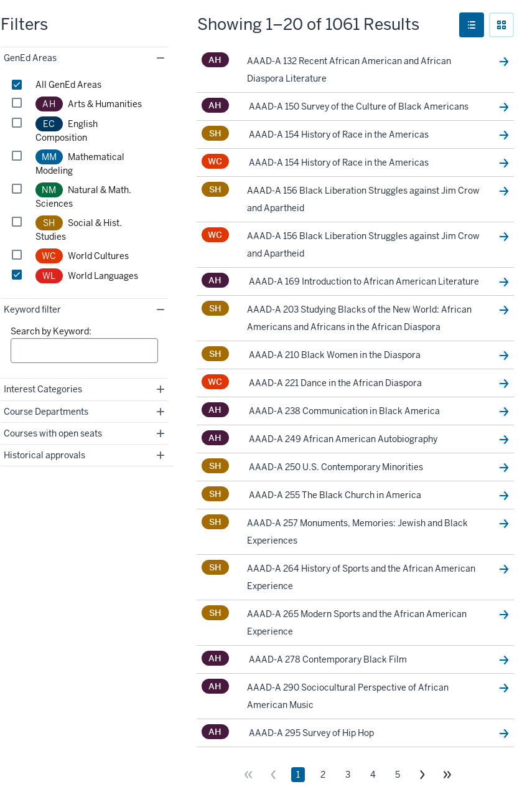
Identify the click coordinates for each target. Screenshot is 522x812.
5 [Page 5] (398, 775)
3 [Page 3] (348, 775)
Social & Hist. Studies (79, 229)
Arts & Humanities (89, 104)
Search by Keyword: (51, 331)
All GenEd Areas (68, 85)
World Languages (87, 276)
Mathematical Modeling (80, 163)
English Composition (67, 130)
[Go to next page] (422, 775)
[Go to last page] (447, 775)
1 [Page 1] (298, 775)
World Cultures (82, 256)
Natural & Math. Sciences (83, 196)
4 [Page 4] (373, 775)
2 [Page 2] (323, 775)
